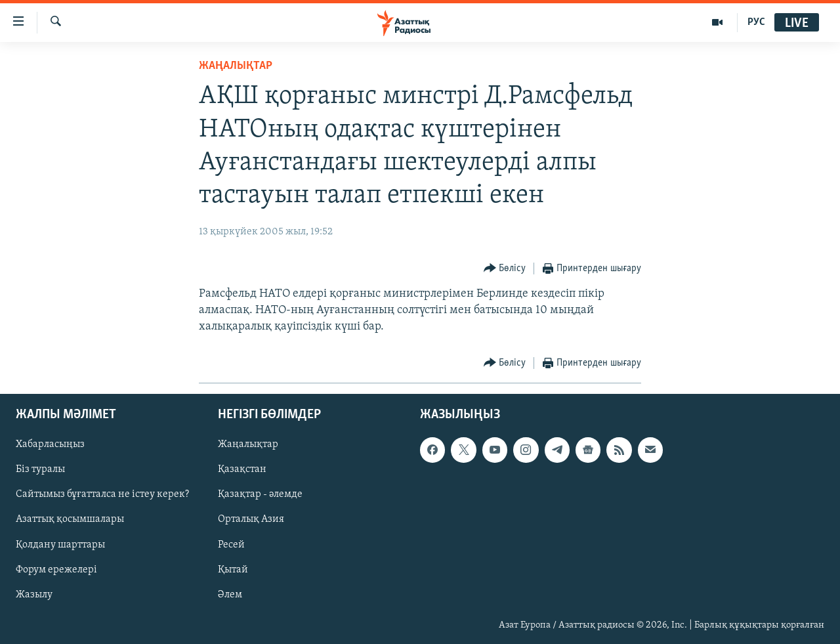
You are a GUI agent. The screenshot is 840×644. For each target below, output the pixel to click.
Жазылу (34, 595)
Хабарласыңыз (50, 445)
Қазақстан (242, 470)
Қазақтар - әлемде (260, 495)
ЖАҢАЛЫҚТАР (236, 66)
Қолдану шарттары (60, 545)
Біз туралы (40, 470)
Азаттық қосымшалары (70, 520)
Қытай (233, 570)
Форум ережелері (56, 570)
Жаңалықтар (248, 445)
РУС (756, 22)
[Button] (505, 269)
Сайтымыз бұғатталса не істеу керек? (102, 495)
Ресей (231, 545)
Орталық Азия (251, 520)
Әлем (230, 595)
